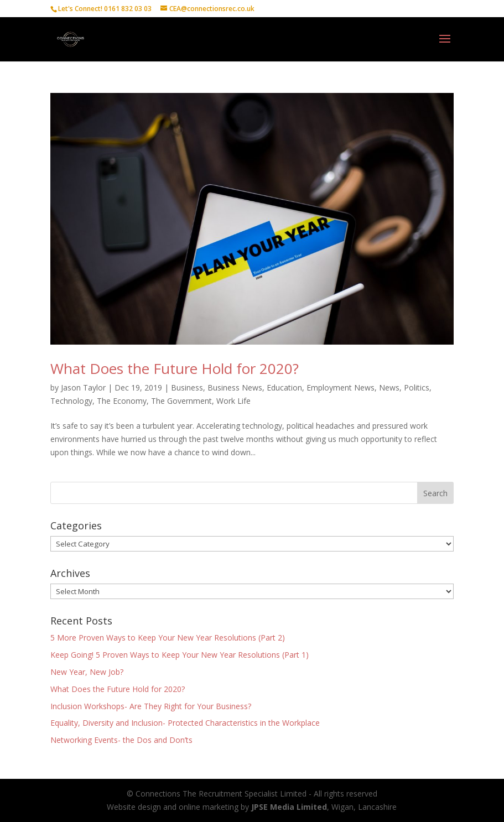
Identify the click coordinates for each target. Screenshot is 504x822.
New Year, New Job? (87, 672)
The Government (181, 401)
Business (187, 387)
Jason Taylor (83, 387)
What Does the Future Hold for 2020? (175, 368)
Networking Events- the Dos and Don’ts (121, 740)
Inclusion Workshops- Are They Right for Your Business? (151, 706)
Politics (417, 387)
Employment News (341, 387)
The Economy (122, 401)
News (389, 387)
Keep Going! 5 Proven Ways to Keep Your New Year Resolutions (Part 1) (180, 655)
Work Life (233, 401)
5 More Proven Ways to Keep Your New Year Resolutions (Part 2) (168, 638)
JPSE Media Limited (289, 807)
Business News (235, 387)
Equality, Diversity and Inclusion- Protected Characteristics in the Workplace (185, 723)
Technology (71, 401)
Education (284, 387)
